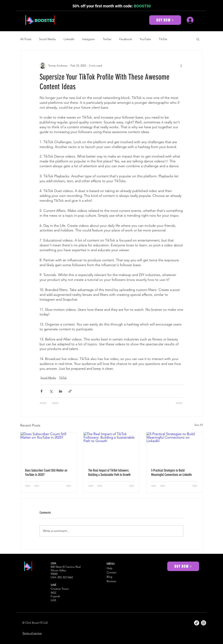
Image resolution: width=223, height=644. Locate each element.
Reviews (111, 581)
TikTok (163, 39)
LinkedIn (69, 39)
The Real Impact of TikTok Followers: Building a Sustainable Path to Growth (109, 473)
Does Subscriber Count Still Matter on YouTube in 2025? (46, 473)
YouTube (145, 39)
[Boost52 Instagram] (204, 623)
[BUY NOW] (165, 20)
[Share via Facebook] (41, 391)
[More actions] (181, 66)
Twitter (107, 39)
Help (110, 568)
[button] (198, 39)
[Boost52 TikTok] (197, 623)
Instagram (89, 39)
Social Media (47, 39)
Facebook (126, 39)
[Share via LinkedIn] (61, 391)
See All (199, 425)
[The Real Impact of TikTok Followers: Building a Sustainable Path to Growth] (112, 448)
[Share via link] (70, 391)
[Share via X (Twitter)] (51, 391)
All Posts (26, 39)
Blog (109, 577)
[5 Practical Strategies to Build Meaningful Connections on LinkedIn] (175, 448)
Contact (111, 572)
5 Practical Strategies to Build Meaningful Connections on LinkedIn (171, 473)
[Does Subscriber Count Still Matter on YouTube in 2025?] (48, 448)
